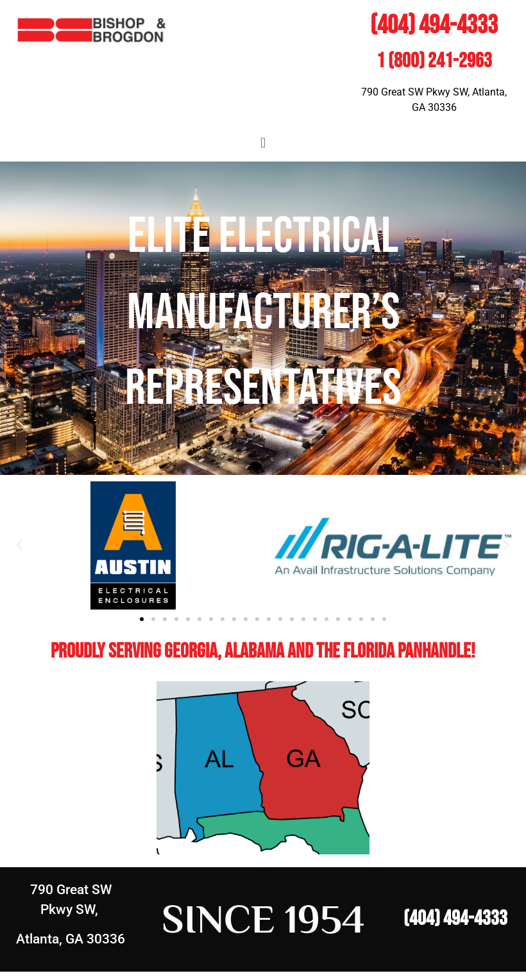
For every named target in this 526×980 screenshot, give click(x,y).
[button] (263, 143)
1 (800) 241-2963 (434, 61)
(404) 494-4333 (434, 26)
